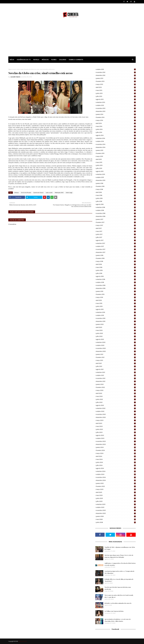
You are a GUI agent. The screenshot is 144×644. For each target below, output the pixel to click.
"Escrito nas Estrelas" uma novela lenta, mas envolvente (118, 588)
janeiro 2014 (116, 114)
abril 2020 (116, 327)
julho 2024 (116, 465)
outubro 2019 (116, 315)
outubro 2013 (116, 105)
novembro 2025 (116, 510)
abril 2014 (116, 123)
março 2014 (116, 120)
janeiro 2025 (116, 483)
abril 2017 (116, 228)
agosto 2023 (116, 435)
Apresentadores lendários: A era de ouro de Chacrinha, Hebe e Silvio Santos (118, 620)
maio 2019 (116, 303)
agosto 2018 (116, 276)
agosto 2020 (116, 339)
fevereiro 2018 (116, 258)
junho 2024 (116, 462)
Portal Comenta (23, 641)
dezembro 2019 (116, 321)
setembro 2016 (116, 207)
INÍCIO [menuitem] (12, 60)
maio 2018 (116, 267)
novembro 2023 (116, 441)
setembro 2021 (116, 372)
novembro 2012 (116, 72)
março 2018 (116, 261)
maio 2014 (116, 126)
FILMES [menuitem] (54, 60)
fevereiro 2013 (116, 81)
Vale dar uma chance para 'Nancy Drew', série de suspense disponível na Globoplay (119, 556)
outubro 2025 (116, 507)
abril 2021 (116, 363)
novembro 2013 (116, 108)
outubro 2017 (116, 246)
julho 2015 (116, 168)
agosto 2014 (116, 135)
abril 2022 (116, 393)
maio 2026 (116, 519)
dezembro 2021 (116, 381)
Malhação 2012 (59, 193)
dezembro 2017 (116, 252)
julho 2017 (116, 237)
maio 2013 (116, 90)
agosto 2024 (116, 468)
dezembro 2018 (116, 288)
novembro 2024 (116, 477)
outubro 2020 (116, 345)
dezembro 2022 (116, 417)
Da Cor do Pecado (26, 193)
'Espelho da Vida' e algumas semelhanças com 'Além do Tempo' (120, 548)
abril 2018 (116, 264)
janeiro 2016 (116, 183)
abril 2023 (116, 423)
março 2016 (116, 189)
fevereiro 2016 (116, 186)
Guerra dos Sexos (38, 193)
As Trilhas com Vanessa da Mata (114, 611)
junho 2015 (116, 165)
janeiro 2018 (116, 255)
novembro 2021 (116, 378)
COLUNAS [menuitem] (63, 60)
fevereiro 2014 (116, 117)
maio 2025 (116, 495)
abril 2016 (116, 192)
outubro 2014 (116, 141)
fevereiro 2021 (116, 357)
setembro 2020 (116, 342)
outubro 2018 (116, 282)
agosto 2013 (116, 99)
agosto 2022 (116, 405)
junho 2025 (116, 498)
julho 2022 (116, 402)
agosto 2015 (116, 171)
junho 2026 (116, 522)
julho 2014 (116, 132)
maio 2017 (116, 231)
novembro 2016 (116, 213)
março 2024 (116, 453)
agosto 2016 (116, 204)
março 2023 (116, 420)
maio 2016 (116, 195)
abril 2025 (116, 492)
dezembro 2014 (116, 147)
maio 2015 (116, 162)
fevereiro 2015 (116, 153)
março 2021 (116, 360)
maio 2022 (116, 396)
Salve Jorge (20, 69)
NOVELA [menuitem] (36, 60)
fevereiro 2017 (116, 222)
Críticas (16, 193)
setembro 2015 (116, 174)
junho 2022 (116, 399)
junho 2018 (116, 270)
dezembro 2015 (116, 180)
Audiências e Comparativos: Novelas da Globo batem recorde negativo (120, 564)
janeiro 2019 (116, 291)
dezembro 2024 (116, 480)
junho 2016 (116, 198)
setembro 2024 (116, 471)
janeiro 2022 (116, 384)
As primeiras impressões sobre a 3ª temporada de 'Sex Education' (119, 572)
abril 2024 (116, 456)
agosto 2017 (116, 240)
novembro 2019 (116, 318)
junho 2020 (116, 333)
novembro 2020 (116, 348)
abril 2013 (116, 87)
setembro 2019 (116, 312)
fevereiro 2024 (116, 450)
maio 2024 (116, 459)
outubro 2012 (116, 69)
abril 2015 (116, 159)
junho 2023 (116, 429)
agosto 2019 (116, 309)
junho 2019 (116, 306)
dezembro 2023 (116, 444)
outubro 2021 (116, 375)
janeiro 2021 (116, 354)
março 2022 (116, 390)
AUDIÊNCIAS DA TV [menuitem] (24, 60)
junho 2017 (116, 234)
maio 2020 (116, 330)
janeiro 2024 (116, 447)
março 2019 (116, 297)
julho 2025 (116, 501)
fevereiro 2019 (116, 294)
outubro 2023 (116, 438)
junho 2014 (116, 129)
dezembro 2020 (116, 351)
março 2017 (116, 225)
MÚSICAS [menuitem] (45, 60)
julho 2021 (116, 366)
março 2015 (116, 156)
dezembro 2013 (116, 111)
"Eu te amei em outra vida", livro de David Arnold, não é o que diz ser (119, 596)
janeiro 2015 (116, 150)
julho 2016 (116, 201)
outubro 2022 (116, 411)
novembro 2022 (116, 414)
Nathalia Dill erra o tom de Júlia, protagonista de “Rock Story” (119, 580)
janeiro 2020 (116, 324)
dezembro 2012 (116, 75)
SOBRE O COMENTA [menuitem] (76, 60)
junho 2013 (116, 93)
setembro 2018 (116, 279)
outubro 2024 (116, 474)
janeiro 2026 (116, 516)
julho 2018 (116, 273)
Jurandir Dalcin (15, 77)
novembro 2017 (116, 249)
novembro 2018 (116, 285)
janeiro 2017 (116, 219)
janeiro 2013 (116, 78)
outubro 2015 (116, 177)
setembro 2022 (116, 408)
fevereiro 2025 (116, 486)
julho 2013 (116, 96)
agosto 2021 (116, 369)
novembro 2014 (116, 144)
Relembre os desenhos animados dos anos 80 (118, 603)
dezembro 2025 (116, 513)
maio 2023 (116, 426)
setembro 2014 (116, 138)
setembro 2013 (116, 102)
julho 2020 (116, 336)
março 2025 (116, 489)
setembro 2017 (116, 243)
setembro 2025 (116, 504)
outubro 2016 (116, 210)
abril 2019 (116, 300)
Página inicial (12, 69)
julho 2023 (116, 432)
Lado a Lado (49, 193)
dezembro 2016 (116, 216)
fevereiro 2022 (116, 387)
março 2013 (116, 84)
